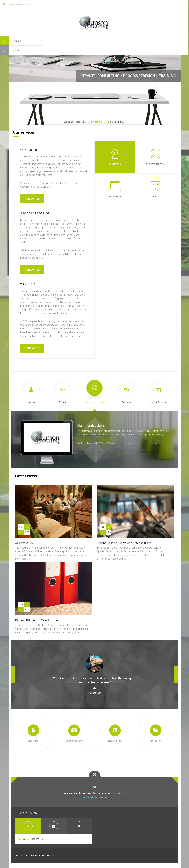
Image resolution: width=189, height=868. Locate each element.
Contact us (32, 270)
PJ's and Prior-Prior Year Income (36, 620)
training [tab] (156, 190)
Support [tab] (31, 393)
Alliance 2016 (24, 543)
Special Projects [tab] (158, 393)
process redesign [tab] (156, 157)
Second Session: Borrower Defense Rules (124, 543)
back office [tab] (115, 190)
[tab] (28, 826)
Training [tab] (63, 393)
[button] (172, 27)
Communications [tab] (94, 392)
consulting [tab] (115, 157)
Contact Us (32, 199)
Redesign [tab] (126, 393)
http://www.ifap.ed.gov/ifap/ (95, 797)
